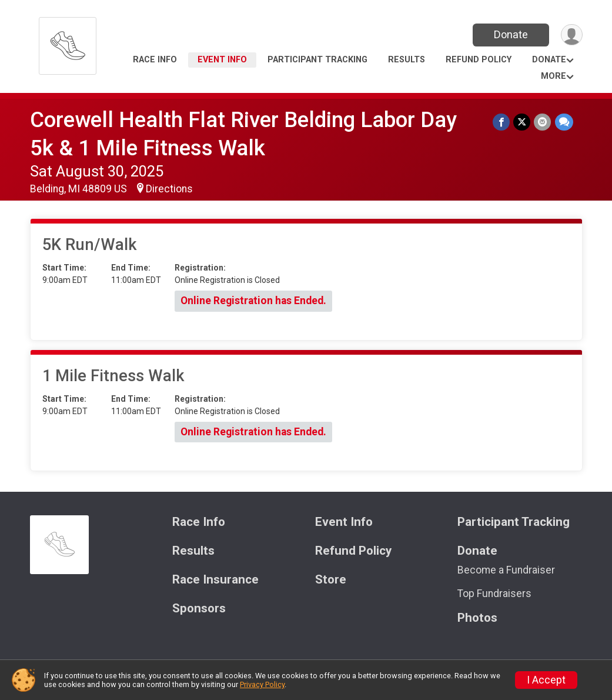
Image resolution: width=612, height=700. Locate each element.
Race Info (155, 60)
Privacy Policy (262, 684)
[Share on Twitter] (522, 122)
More (554, 76)
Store (331, 580)
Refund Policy (479, 60)
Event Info (222, 60)
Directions (169, 189)
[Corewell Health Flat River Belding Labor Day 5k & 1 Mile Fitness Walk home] (68, 43)
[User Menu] (572, 35)
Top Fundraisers (494, 594)
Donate (510, 34)
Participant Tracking (317, 60)
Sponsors (199, 609)
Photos (477, 618)
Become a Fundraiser (506, 570)
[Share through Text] (564, 122)
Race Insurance (215, 580)
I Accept (546, 680)
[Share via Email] (543, 122)
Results (407, 60)
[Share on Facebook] (502, 122)
